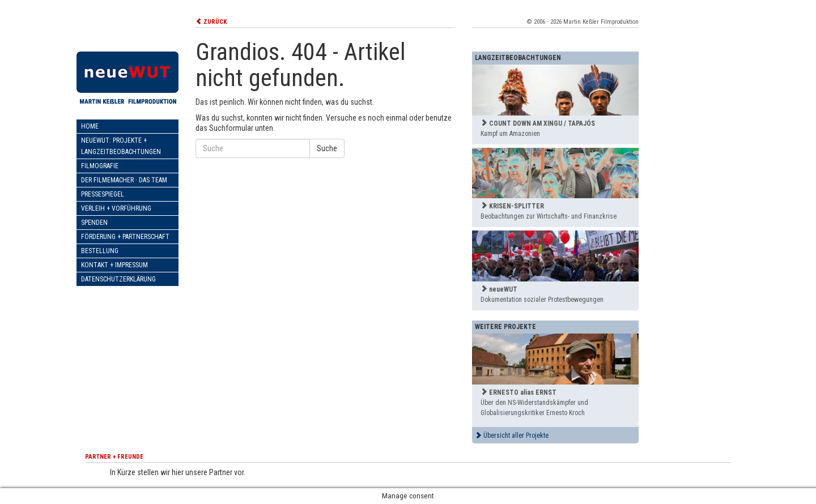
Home (90, 126)
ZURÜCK (211, 22)
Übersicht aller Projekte (512, 435)
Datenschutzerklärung (118, 279)
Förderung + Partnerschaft (125, 237)
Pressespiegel (103, 194)
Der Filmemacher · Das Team (124, 180)
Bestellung (100, 251)
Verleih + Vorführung (116, 208)
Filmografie (100, 166)
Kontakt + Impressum (114, 265)
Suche (327, 148)
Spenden (94, 223)
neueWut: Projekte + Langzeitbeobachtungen (121, 146)
